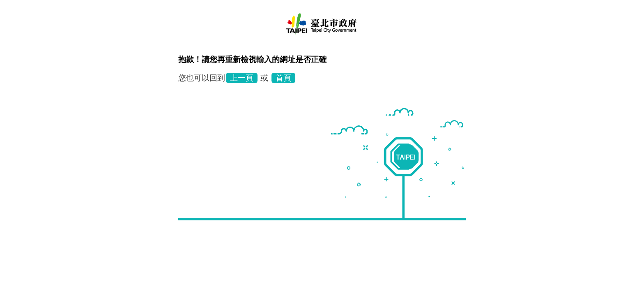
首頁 (283, 78)
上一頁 (242, 78)
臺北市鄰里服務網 (322, 27)
